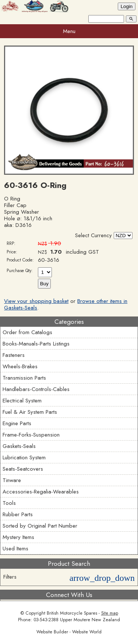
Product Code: (20, 260)
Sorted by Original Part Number (40, 526)
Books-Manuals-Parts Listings (36, 344)
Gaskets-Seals (19, 446)
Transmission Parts (24, 378)
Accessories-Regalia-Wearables (41, 492)
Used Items (15, 549)
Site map (110, 613)
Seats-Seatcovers (23, 469)
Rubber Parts (18, 514)
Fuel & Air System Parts (30, 412)
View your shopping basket (36, 301)
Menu (69, 31)
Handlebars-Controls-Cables (36, 389)
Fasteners (14, 355)
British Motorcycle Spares (72, 613)
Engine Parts (17, 423)
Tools (9, 503)
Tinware (12, 480)
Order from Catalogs (27, 332)
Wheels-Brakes (20, 366)
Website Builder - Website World (69, 632)
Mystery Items (18, 537)
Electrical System (22, 401)
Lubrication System (24, 457)
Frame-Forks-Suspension (31, 435)
